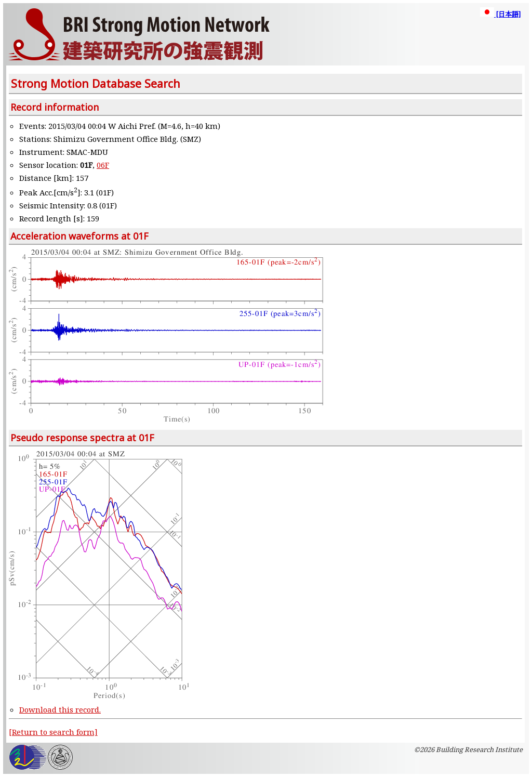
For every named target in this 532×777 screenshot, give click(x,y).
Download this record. (60, 709)
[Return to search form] (53, 732)
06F (103, 165)
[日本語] (500, 14)
